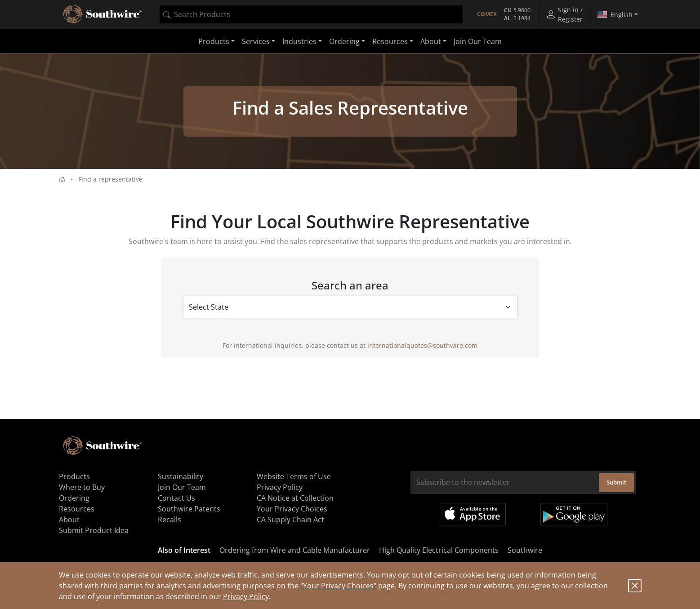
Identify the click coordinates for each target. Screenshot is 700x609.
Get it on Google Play (574, 514)
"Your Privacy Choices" (338, 586)
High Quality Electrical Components (439, 550)
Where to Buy (82, 487)
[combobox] (311, 14)
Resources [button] (390, 41)
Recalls (169, 520)
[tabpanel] (350, 111)
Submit (616, 482)
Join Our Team (478, 41)
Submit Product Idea (94, 530)
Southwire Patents (189, 509)
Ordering (74, 498)
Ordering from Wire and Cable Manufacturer (295, 550)
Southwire (525, 550)
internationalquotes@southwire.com (422, 345)
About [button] (431, 41)
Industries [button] (299, 41)
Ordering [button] (344, 41)
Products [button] (214, 41)
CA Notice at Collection (295, 498)
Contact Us (176, 498)
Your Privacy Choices (292, 509)
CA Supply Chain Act (290, 520)
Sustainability (181, 476)
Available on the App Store (472, 514)
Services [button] (256, 41)
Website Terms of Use (294, 476)
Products (74, 476)
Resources (77, 509)
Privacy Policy (246, 596)
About (69, 520)
